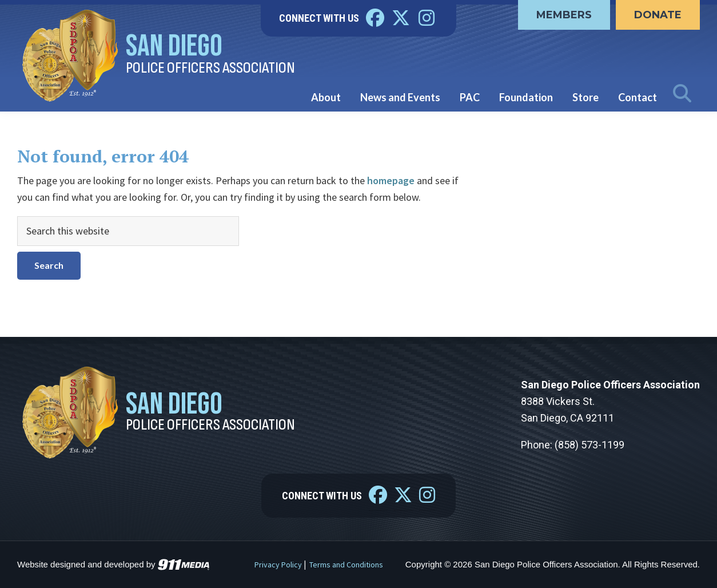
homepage (391, 180)
